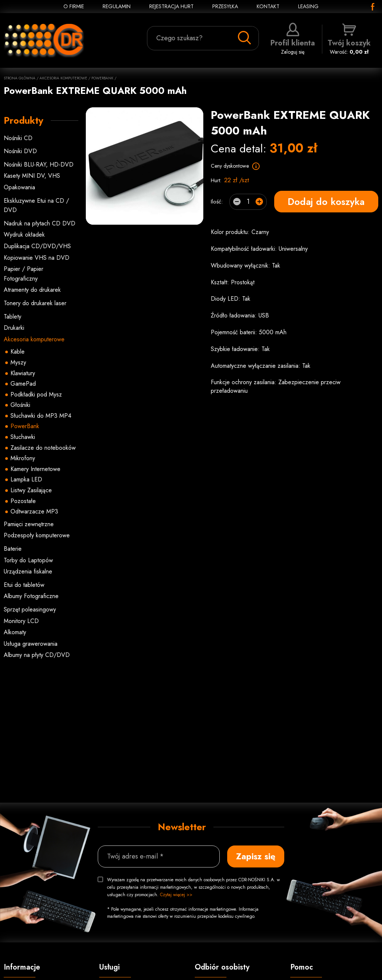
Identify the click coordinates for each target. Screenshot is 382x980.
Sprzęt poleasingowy (30, 609)
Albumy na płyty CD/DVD (37, 655)
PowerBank (102, 78)
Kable (18, 352)
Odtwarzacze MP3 (34, 511)
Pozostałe (23, 501)
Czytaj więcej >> (176, 895)
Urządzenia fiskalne (28, 571)
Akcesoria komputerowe (63, 78)
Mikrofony (23, 458)
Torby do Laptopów (28, 560)
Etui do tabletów (24, 585)
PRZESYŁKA (225, 6)
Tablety (12, 317)
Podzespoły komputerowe (37, 535)
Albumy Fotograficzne (31, 596)
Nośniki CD (18, 138)
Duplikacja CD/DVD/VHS (37, 246)
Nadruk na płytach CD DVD (40, 223)
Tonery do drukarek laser (35, 303)
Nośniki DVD (20, 151)
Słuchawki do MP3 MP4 (41, 416)
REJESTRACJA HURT (171, 6)
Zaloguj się (293, 39)
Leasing (308, 6)
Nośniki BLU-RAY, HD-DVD (39, 165)
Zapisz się (256, 856)
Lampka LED (26, 479)
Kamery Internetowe (35, 469)
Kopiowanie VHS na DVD (37, 258)
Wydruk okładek (24, 235)
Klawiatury (23, 373)
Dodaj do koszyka (326, 202)
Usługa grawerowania (31, 644)
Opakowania (19, 187)
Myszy (18, 362)
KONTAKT (268, 6)
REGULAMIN (117, 6)
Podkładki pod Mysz (36, 394)
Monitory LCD (21, 621)
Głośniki (20, 405)
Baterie (13, 549)
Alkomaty (15, 632)
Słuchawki (23, 437)
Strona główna (20, 78)
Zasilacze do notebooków (43, 448)
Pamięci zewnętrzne (29, 524)
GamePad (23, 384)
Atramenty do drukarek (32, 290)
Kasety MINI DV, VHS (32, 176)
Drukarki (14, 328)
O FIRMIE (74, 6)
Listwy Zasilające (31, 490)
